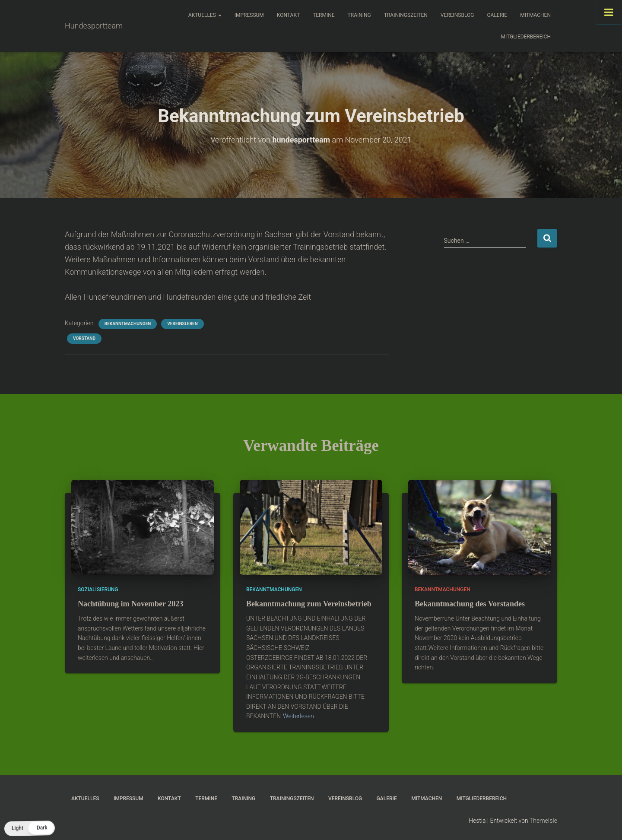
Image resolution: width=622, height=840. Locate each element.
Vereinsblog (457, 15)
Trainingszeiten (406, 15)
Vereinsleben (182, 324)
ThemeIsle (543, 821)
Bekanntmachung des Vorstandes (470, 604)
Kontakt (288, 15)
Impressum (249, 15)
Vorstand (84, 338)
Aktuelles (205, 15)
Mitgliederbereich (526, 37)
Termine (324, 15)
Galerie (497, 15)
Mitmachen (535, 15)
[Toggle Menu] (609, 12)
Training (359, 15)
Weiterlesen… (300, 716)
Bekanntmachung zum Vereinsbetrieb (309, 604)
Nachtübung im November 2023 (130, 604)
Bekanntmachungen (128, 324)
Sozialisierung (98, 590)
